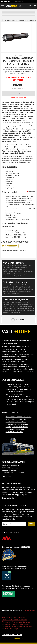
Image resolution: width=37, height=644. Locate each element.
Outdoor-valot (11, 20)
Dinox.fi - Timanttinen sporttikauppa (14, 617)
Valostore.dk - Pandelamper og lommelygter (17, 626)
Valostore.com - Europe (10, 629)
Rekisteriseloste (29, 610)
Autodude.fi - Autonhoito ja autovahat (14, 620)
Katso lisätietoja (8, 498)
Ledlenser (18, 55)
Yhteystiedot (7, 476)
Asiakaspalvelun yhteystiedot (17, 427)
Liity (31, 524)
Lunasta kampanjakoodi (15, 429)
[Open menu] (2, 6)
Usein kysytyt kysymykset (16, 419)
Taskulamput (22, 20)
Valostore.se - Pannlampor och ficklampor (16, 622)
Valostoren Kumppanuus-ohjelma (18, 417)
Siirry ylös (18, 320)
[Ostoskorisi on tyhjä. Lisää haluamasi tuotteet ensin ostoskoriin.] (35, 6)
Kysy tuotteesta (10, 246)
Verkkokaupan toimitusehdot (17, 424)
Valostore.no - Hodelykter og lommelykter (16, 624)
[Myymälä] (18, 454)
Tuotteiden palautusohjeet (16, 422)
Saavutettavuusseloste (14, 432)
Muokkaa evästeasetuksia (12, 635)
